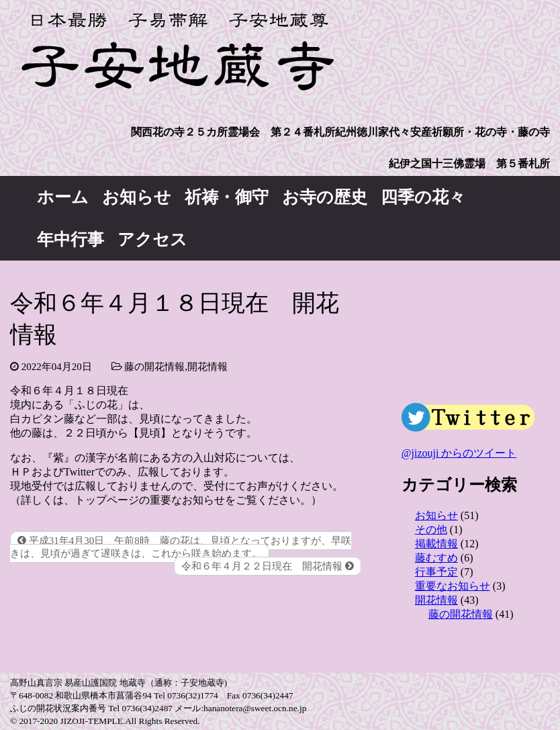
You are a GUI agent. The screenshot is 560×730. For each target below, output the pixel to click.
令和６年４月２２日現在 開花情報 (268, 566)
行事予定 (436, 572)
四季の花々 (423, 197)
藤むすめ (436, 558)
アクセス (152, 239)
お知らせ (137, 197)
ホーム (63, 197)
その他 (431, 530)
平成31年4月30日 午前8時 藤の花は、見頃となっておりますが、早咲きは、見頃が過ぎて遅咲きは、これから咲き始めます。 (181, 547)
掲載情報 (436, 544)
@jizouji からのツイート (459, 453)
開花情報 (207, 367)
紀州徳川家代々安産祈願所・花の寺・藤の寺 (442, 132)
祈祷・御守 (227, 197)
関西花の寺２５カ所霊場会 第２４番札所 (233, 132)
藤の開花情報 (154, 367)
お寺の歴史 (325, 197)
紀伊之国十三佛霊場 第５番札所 (469, 164)
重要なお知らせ (453, 586)
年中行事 (71, 239)
